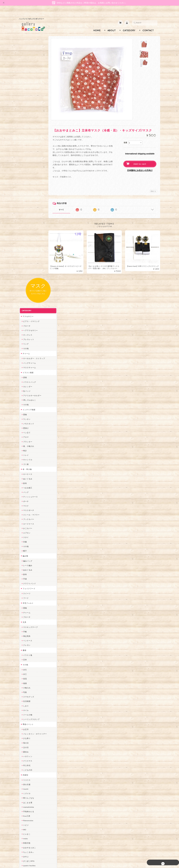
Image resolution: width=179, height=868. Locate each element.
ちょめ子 (27, 669)
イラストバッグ (29, 132)
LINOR (26, 719)
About (112, 25)
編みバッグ (27, 311)
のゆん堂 (27, 728)
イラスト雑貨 (28, 122)
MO (24, 579)
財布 (25, 233)
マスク (26, 256)
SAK (25, 764)
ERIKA (26, 751)
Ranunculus (28, 570)
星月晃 (26, 656)
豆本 (25, 410)
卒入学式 (27, 515)
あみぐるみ (27, 320)
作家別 (25, 525)
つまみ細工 (27, 237)
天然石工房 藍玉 (30, 638)
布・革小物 (27, 219)
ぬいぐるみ (27, 229)
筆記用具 (27, 386)
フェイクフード (29, 338)
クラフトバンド (29, 333)
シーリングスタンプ (31, 469)
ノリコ (26, 633)
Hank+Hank (28, 665)
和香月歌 (27, 593)
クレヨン (27, 395)
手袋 (25, 329)
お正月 (26, 479)
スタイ (26, 287)
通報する (153, 186)
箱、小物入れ (28, 196)
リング (26, 94)
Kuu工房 (26, 566)
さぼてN (26, 724)
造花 (25, 429)
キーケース (27, 224)
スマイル (27, 710)
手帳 (25, 381)
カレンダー (27, 136)
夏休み (26, 502)
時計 (25, 200)
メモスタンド (28, 173)
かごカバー (27, 278)
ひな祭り (27, 488)
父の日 (26, 497)
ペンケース (27, 390)
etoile (25, 760)
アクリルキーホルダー (32, 145)
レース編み (27, 315)
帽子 (25, 301)
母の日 (26, 493)
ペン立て (27, 182)
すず (25, 746)
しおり (26, 456)
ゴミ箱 (26, 214)
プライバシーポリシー (31, 822)
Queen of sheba (30, 683)
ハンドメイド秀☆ (30, 620)
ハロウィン (27, 506)
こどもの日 (27, 520)
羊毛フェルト (28, 353)
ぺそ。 (26, 629)
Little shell (27, 697)
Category (129, 25)
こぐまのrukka (29, 715)
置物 (25, 164)
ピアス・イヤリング (31, 71)
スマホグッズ (28, 447)
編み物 (25, 306)
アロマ (26, 187)
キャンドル (27, 209)
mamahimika (28, 557)
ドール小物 (27, 465)
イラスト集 (27, 405)
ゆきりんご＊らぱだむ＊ (33, 737)
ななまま (27, 687)
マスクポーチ (28, 260)
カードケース (28, 274)
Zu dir (25, 769)
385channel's (29, 706)
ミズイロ (27, 543)
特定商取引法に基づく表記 (33, 828)
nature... (27, 733)
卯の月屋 (27, 534)
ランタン (27, 169)
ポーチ (26, 251)
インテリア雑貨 (29, 159)
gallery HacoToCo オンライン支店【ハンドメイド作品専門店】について (35, 809)
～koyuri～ (27, 660)
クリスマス (27, 511)
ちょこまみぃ (28, 602)
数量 (125, 137)
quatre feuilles (29, 615)
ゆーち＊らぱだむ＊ (31, 742)
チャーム (26, 103)
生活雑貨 (27, 451)
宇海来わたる (28, 561)
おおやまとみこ (29, 597)
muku (25, 588)
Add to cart (140, 159)
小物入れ (27, 437)
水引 (25, 419)
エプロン (27, 283)
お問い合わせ (28, 817)
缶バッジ (27, 141)
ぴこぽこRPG (29, 611)
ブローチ (27, 76)
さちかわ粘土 (28, 701)
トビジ (26, 575)
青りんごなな (28, 548)
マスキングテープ (30, 377)
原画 (25, 127)
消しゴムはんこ (29, 150)
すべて (64, 204)
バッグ (26, 242)
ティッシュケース (30, 247)
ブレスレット (28, 89)
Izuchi (26, 539)
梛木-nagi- (27, 642)
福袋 (25, 433)
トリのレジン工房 (30, 755)
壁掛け (26, 178)
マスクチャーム (29, 117)
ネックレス (27, 85)
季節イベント (28, 474)
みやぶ (26, 606)
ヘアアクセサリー (30, 80)
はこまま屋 (27, 552)
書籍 (24, 400)
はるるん (27, 651)
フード (26, 348)
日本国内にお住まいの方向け (140, 165)
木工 (25, 424)
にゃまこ (27, 584)
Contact (148, 25)
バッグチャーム (29, 113)
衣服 (25, 292)
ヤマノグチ (27, 624)
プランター (27, 191)
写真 (25, 442)
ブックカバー (28, 269)
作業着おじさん (29, 647)
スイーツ (27, 343)
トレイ (26, 205)
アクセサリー (28, 66)
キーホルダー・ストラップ (34, 108)
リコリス (27, 530)
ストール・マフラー (31, 265)
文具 (24, 372)
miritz (25, 674)
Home (97, 25)
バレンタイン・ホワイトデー (35, 484)
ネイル (26, 460)
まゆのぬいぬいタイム (32, 692)
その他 (26, 98)
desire (26, 679)
